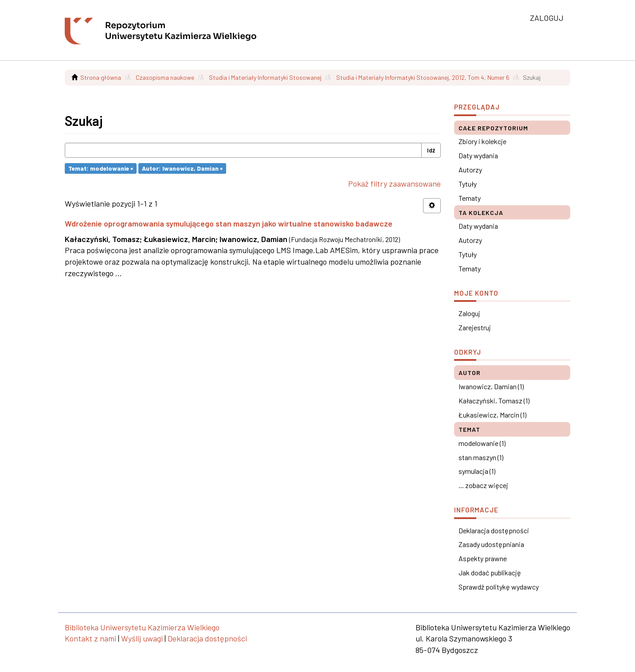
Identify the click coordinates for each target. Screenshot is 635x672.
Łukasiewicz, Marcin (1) (492, 415)
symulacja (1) (477, 471)
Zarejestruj (475, 327)
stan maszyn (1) (481, 457)
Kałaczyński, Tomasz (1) (494, 400)
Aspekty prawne (483, 558)
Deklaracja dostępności (494, 530)
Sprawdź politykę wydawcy (499, 587)
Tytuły (468, 184)
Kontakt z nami (90, 638)
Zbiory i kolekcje (482, 141)
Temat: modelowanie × (101, 168)
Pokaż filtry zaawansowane (394, 184)
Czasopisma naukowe (165, 77)
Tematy (470, 198)
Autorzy (470, 170)
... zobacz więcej (483, 485)
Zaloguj (469, 313)
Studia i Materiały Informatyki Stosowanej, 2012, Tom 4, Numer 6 (423, 77)
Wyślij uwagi (142, 638)
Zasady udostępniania (491, 544)
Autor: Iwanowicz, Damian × (182, 168)
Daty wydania (478, 155)
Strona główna (101, 77)
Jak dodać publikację (490, 572)
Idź (431, 150)
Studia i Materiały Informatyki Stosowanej (265, 77)
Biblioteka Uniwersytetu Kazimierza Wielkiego (142, 627)
